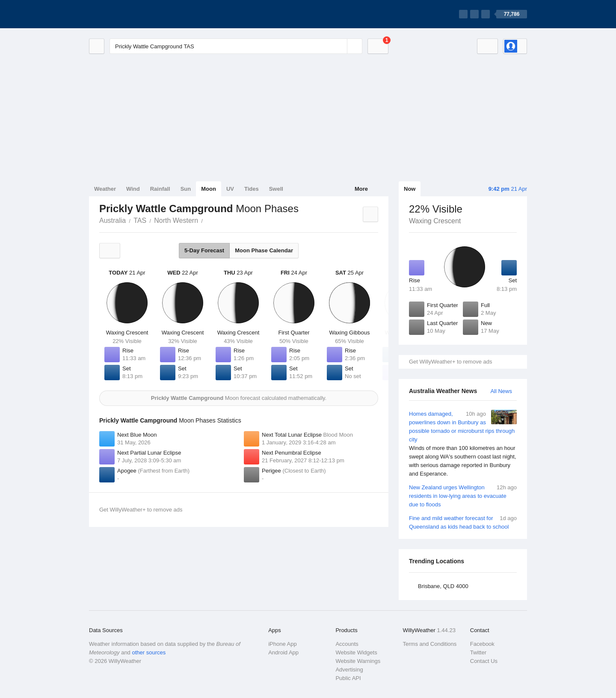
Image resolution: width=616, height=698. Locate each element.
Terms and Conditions (430, 644)
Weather (105, 189)
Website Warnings (358, 661)
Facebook (482, 644)
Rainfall (160, 189)
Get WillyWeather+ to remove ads (450, 362)
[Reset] (340, 46)
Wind (133, 189)
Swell (276, 189)
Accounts (347, 644)
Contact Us (484, 661)
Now (410, 189)
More (361, 189)
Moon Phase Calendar (264, 250)
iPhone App (283, 644)
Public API (348, 678)
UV (230, 189)
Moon (209, 189)
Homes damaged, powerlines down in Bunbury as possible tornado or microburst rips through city (463, 444)
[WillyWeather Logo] (129, 14)
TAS (140, 220)
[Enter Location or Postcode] (236, 46)
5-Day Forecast (204, 250)
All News (501, 391)
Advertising (349, 670)
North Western (176, 220)
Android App (283, 652)
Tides (252, 189)
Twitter (478, 652)
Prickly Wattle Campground (207, 220)
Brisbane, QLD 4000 (443, 586)
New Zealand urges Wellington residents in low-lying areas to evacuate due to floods (463, 495)
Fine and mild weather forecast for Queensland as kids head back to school (463, 522)
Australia (113, 220)
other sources (149, 652)
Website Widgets (356, 652)
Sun (186, 189)
